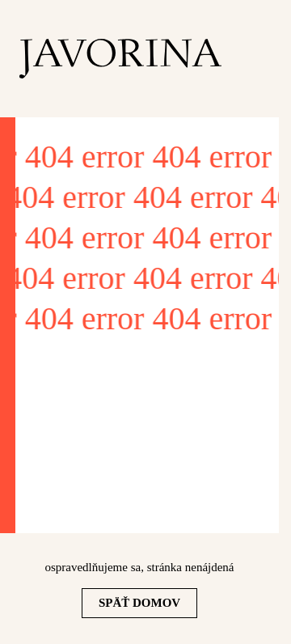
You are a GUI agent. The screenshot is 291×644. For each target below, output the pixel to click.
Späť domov (139, 603)
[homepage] (120, 59)
